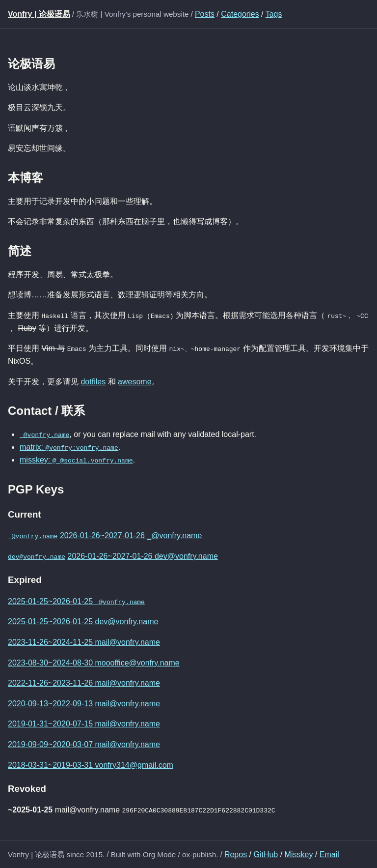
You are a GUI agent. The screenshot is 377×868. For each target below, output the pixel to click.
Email (329, 854)
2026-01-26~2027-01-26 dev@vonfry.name (142, 555)
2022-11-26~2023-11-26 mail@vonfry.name (84, 682)
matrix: (69, 447)
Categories (240, 14)
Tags (274, 14)
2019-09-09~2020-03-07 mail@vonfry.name (84, 743)
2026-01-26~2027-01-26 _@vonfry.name (131, 535)
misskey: (76, 459)
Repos (236, 854)
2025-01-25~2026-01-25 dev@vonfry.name (83, 621)
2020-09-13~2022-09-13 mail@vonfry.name (84, 703)
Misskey (299, 854)
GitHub (266, 854)
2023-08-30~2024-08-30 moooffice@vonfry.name (94, 662)
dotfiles (93, 381)
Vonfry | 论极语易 (39, 14)
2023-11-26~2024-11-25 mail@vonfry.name (84, 641)
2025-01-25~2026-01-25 (76, 600)
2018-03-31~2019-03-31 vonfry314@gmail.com (91, 764)
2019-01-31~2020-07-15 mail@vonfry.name (84, 723)
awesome (135, 381)
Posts (205, 14)
